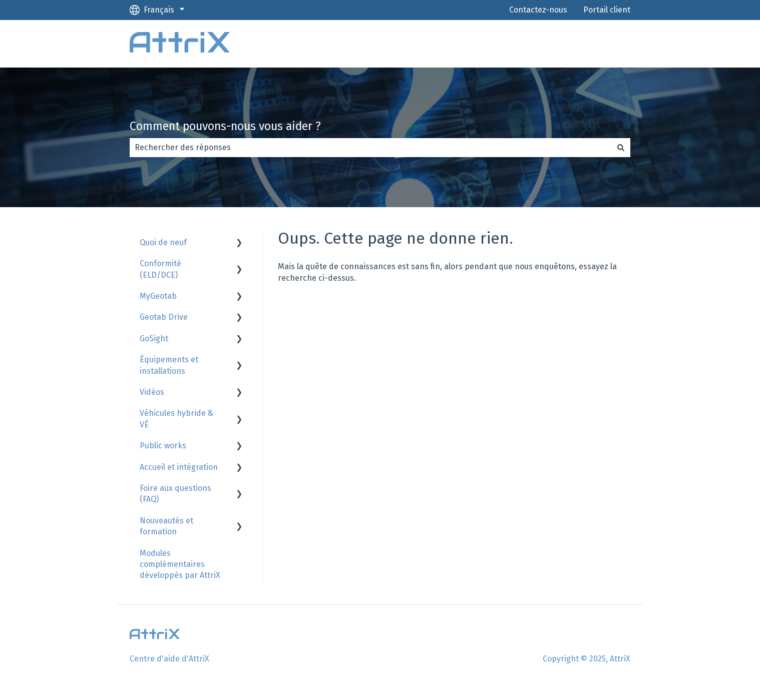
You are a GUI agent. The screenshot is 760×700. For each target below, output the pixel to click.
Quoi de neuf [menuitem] (163, 242)
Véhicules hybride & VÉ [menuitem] (176, 419)
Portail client (607, 10)
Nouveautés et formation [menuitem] (166, 526)
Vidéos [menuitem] (152, 392)
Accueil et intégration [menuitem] (179, 467)
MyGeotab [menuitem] (158, 296)
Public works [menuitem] (163, 446)
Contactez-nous (538, 10)
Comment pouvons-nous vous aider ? (225, 126)
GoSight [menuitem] (154, 338)
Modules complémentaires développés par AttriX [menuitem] (180, 564)
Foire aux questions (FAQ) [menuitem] (175, 494)
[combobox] (370, 148)
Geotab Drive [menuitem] (164, 317)
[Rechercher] (621, 148)
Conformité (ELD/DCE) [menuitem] (160, 269)
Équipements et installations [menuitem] (169, 365)
